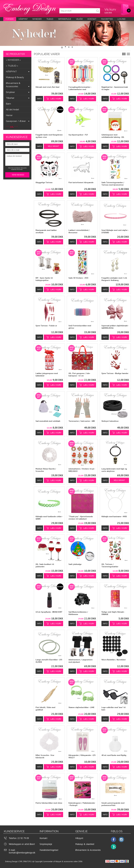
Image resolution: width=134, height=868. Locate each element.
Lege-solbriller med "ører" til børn (113, 709)
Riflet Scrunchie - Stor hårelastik (45, 756)
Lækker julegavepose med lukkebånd (47, 375)
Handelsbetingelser (49, 850)
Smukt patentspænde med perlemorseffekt (113, 804)
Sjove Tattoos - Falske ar (46, 326)
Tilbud (50, 19)
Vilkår (79, 19)
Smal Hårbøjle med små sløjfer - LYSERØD (115, 231)
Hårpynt (23, 19)
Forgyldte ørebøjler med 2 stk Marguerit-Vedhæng (114, 279)
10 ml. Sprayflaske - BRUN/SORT (49, 612)
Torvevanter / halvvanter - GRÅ (82, 421)
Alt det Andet (12, 110)
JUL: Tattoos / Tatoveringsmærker (110, 565)
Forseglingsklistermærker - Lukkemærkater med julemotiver (80, 88)
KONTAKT (92, 19)
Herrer (9, 115)
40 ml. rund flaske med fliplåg (114, 755)
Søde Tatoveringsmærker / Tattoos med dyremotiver (113, 184)
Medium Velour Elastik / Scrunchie (46, 470)
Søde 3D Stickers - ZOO (78, 278)
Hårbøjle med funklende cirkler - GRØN (49, 518)
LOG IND (122, 19)
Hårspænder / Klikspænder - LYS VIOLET (82, 756)
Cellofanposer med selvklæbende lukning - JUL (113, 136)
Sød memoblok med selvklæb (48, 421)
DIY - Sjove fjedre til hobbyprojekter (44, 279)
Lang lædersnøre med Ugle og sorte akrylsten (114, 470)
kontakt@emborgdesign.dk (22, 853)
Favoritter (107, 19)
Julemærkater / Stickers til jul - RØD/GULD (82, 470)
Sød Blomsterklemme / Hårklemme (78, 613)
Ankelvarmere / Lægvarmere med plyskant (81, 661)
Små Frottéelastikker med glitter (80, 327)
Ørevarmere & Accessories (88, 850)
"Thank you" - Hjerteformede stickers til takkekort (81, 518)
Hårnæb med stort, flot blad (47, 87)
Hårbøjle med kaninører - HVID (114, 516)
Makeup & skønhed (85, 844)
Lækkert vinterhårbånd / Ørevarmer (79, 231)
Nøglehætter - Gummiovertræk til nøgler (115, 88)
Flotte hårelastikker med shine (49, 803)
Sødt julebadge (75, 564)
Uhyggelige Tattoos (44, 182)
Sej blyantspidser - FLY (78, 135)
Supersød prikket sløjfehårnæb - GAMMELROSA (115, 327)
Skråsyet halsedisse (110, 421)
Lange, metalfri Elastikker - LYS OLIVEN (49, 661)
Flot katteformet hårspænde (81, 182)
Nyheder (37, 19)
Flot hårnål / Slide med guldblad (45, 709)
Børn (8, 104)
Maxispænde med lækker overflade (46, 231)
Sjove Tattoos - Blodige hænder (115, 373)
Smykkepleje (65, 19)
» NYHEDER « (13, 60)
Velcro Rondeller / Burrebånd (113, 660)
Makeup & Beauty (15, 77)
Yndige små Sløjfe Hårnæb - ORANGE (113, 613)
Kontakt (44, 838)
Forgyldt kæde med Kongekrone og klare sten (49, 136)
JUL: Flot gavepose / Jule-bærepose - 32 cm (79, 375)
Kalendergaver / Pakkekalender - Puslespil (82, 804)
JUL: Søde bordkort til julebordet (45, 565)
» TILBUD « (12, 66)
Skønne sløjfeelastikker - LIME (81, 707)
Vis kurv (110, 9)
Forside (10, 19)
